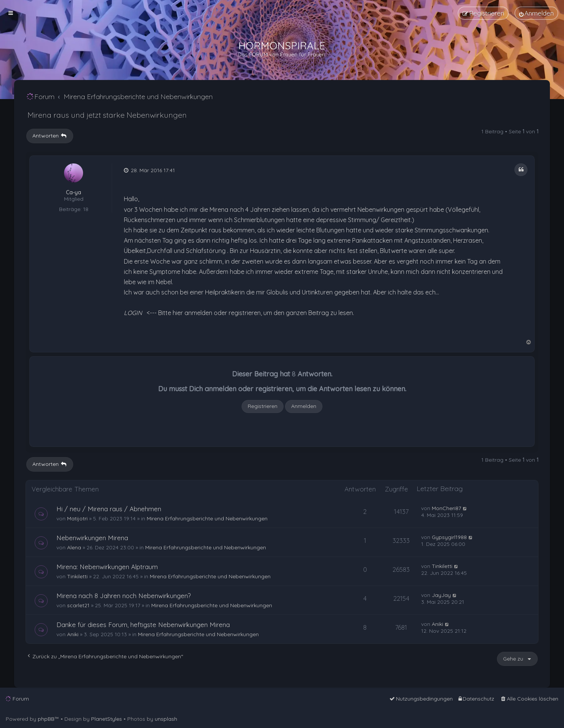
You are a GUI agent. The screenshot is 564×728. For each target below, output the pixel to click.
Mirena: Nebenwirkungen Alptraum (107, 567)
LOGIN (133, 313)
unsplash (166, 719)
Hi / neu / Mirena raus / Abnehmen (109, 509)
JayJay (441, 595)
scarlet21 (78, 605)
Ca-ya (74, 193)
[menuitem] (536, 13)
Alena (74, 547)
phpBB (46, 719)
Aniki (73, 634)
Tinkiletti (77, 576)
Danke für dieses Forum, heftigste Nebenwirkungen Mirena (143, 625)
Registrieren (263, 406)
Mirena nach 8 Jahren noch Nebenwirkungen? (124, 596)
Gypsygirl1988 (449, 537)
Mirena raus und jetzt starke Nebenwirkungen (107, 115)
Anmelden (304, 406)
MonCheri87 (446, 508)
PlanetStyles (107, 719)
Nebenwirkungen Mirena (92, 538)
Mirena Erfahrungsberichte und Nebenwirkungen (207, 518)
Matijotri (77, 518)
